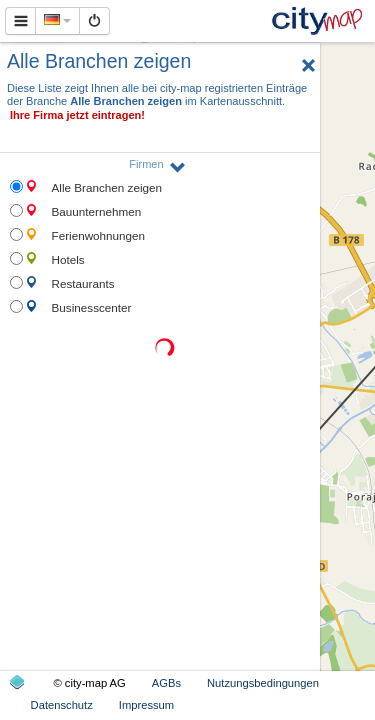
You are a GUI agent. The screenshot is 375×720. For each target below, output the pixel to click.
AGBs (166, 683)
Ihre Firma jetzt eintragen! (77, 115)
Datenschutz (62, 705)
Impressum (146, 705)
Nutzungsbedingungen (263, 683)
